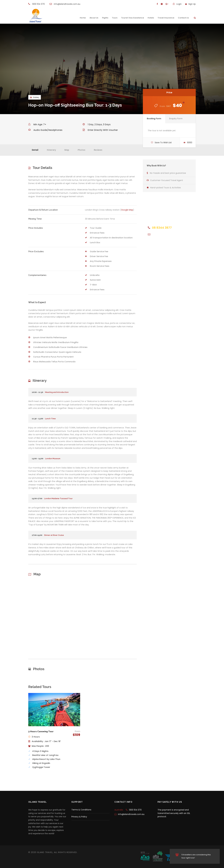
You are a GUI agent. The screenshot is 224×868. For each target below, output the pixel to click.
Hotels (151, 18)
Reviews (98, 150)
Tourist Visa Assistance (133, 18)
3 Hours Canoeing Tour (41, 731)
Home (83, 18)
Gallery (35, 97)
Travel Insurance (166, 18)
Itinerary (51, 150)
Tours (115, 18)
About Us (94, 18)
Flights (105, 18)
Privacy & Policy (79, 817)
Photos (81, 150)
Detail (35, 150)
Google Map (127, 210)
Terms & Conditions (81, 810)
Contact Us (183, 18)
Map (67, 150)
